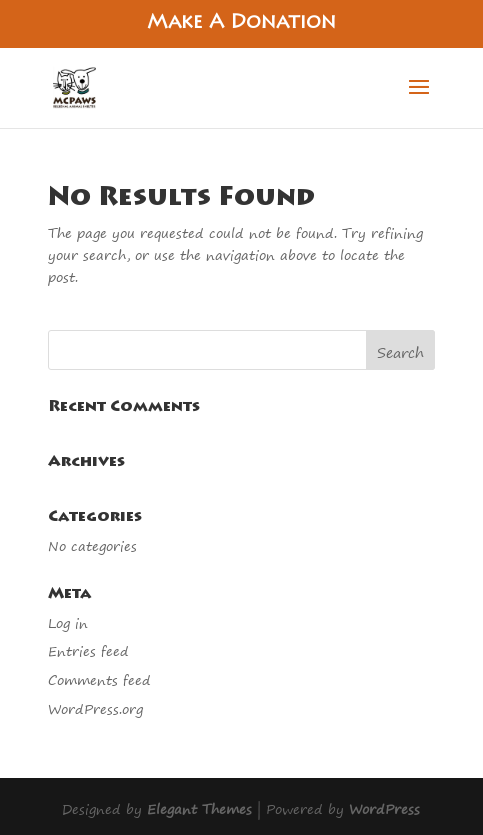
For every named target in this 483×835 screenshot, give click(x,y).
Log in (68, 622)
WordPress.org (95, 708)
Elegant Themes (199, 808)
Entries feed (88, 650)
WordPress (384, 808)
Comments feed (99, 679)
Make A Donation (241, 23)
